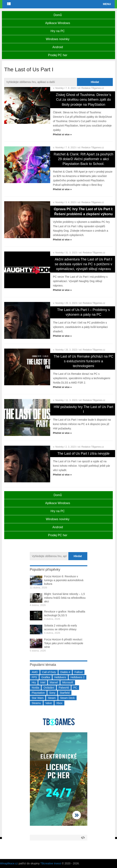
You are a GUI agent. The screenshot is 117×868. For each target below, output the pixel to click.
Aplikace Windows (58, 23)
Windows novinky (58, 39)
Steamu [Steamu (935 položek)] (36, 703)
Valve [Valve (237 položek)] (49, 703)
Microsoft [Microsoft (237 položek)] (68, 682)
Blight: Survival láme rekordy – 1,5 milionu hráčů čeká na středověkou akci (65, 598)
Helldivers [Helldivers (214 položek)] (60, 677)
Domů (58, 15)
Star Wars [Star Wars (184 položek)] (38, 698)
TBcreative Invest (51, 863)
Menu (107, 4)
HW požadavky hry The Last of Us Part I (83, 409)
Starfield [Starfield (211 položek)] (65, 693)
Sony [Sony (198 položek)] (52, 693)
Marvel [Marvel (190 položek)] (54, 682)
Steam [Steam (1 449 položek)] (52, 698)
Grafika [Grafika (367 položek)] (46, 677)
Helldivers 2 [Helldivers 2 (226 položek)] (77, 677)
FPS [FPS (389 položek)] (34, 677)
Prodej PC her (58, 55)
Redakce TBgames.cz (93, 88)
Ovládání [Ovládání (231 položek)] (49, 688)
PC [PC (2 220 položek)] (75, 688)
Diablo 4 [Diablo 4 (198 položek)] (65, 672)
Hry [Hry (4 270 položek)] (34, 682)
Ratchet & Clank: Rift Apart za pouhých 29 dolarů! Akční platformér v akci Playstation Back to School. (83, 159)
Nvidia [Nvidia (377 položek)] (36, 688)
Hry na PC (58, 31)
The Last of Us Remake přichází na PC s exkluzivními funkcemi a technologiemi (83, 361)
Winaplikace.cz (9, 863)
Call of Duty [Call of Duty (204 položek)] (49, 672)
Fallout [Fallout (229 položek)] (79, 672)
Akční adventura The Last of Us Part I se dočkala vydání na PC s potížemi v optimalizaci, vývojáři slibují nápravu (83, 264)
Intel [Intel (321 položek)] (43, 682)
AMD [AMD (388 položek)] (35, 672)
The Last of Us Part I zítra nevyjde (83, 453)
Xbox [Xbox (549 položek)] (59, 703)
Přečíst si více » (62, 134)
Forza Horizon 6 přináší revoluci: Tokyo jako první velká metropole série (64, 643)
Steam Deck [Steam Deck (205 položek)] (67, 698)
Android (58, 47)
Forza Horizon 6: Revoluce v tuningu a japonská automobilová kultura (64, 580)
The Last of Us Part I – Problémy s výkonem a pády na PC (83, 312)
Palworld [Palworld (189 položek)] (64, 688)
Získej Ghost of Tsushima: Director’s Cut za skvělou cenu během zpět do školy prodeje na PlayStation (83, 100)
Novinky (59, 88)
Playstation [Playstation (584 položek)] (38, 693)
